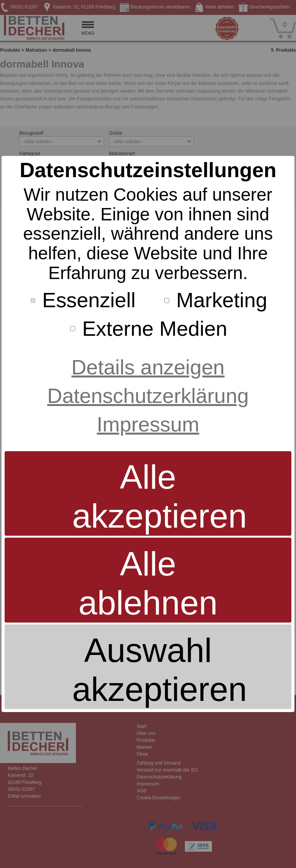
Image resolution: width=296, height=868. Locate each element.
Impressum (148, 424)
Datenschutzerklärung (148, 396)
